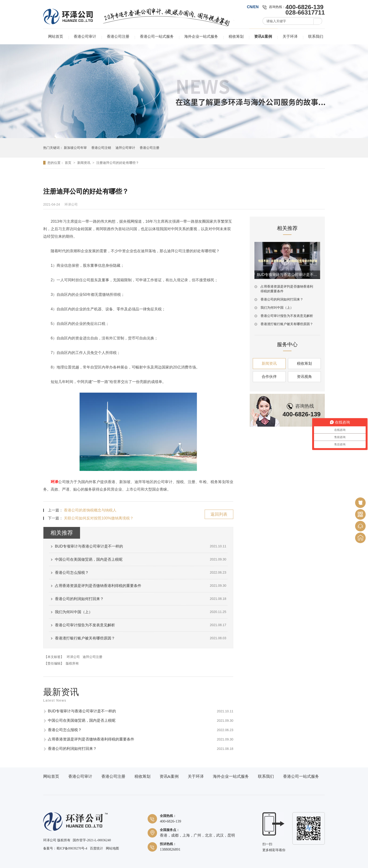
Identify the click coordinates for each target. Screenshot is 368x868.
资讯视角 (304, 377)
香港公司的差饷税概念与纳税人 (90, 510)
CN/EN (253, 7)
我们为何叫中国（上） (74, 612)
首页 (69, 163)
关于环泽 (290, 36)
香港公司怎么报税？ (72, 573)
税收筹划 (236, 36)
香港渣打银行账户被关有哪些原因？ (85, 638)
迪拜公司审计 (125, 148)
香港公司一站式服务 (157, 36)
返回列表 (219, 514)
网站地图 (112, 848)
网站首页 (56, 36)
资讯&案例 (263, 36)
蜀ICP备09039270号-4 (72, 848)
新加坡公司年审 (75, 148)
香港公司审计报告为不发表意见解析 (85, 625)
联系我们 (316, 36)
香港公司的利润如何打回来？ (79, 599)
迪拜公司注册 (92, 657)
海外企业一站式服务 (201, 36)
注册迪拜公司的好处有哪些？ (118, 163)
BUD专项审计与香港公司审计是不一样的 (89, 546)
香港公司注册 (118, 36)
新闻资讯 (84, 163)
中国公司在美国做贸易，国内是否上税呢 (89, 559)
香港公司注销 (101, 148)
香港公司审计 (85, 36)
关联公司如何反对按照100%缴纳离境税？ (99, 518)
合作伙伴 (269, 377)
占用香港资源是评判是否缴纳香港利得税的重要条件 (98, 586)
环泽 (54, 482)
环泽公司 (73, 657)
